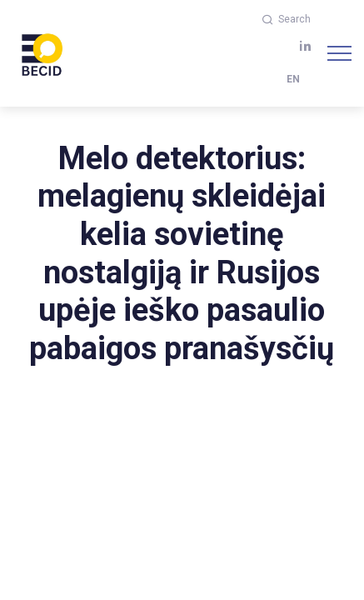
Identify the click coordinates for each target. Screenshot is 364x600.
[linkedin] (305, 46)
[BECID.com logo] (42, 53)
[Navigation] (339, 53)
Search (287, 19)
